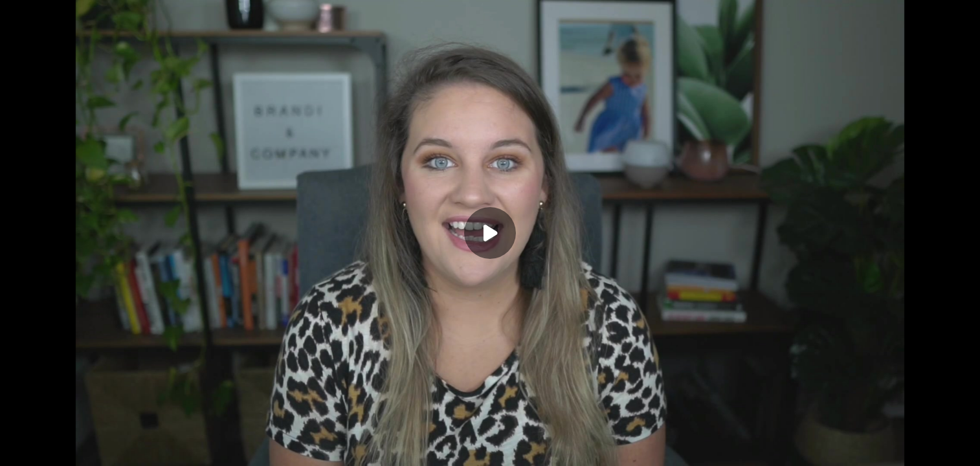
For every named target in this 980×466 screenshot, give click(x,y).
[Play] (490, 233)
